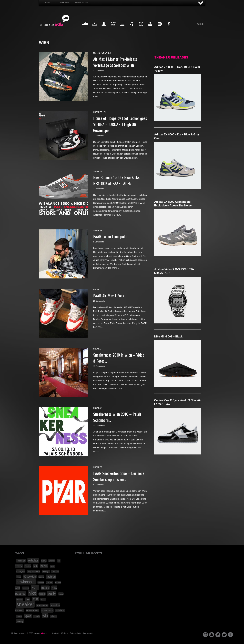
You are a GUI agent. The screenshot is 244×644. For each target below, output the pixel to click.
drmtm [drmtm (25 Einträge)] (55, 571)
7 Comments (98, 136)
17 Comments (99, 366)
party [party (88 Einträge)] (52, 593)
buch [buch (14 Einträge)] (52, 566)
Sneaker (85, 28)
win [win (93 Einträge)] (45, 616)
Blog (48, 3)
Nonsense (169, 28)
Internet (123, 28)
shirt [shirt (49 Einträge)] (35, 599)
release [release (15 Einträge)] (19, 599)
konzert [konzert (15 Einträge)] (26, 588)
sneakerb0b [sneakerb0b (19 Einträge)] (42, 605)
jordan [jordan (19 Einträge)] (49, 582)
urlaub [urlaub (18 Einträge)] (37, 616)
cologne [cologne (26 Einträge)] (21, 571)
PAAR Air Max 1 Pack (109, 296)
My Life (104, 28)
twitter (224, 635)
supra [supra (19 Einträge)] (19, 616)
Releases (65, 3)
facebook (218, 635)
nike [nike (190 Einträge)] (32, 593)
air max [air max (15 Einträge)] (52, 561)
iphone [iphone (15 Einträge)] (41, 582)
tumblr (230, 635)
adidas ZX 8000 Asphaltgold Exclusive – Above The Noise (173, 204)
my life (97, 53)
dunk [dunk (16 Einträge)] (19, 577)
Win (113, 28)
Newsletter (82, 3)
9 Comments (98, 485)
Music (132, 28)
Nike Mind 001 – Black (168, 337)
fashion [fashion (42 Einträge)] (51, 577)
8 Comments (98, 242)
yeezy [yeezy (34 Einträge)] (20, 621)
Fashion (95, 28)
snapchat (212, 635)
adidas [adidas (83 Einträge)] (33, 560)
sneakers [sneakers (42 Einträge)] (47, 610)
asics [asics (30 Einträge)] (28, 566)
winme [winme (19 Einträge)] (54, 616)
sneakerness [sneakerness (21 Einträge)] (32, 611)
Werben (64, 633)
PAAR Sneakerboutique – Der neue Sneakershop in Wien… (119, 476)
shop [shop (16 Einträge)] (43, 599)
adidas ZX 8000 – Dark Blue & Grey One (177, 136)
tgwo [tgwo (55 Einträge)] (28, 616)
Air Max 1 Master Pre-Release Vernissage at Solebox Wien (115, 62)
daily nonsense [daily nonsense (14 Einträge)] (34, 571)
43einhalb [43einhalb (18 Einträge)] (21, 561)
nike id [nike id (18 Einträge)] (42, 594)
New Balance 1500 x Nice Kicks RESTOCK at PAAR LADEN (116, 180)
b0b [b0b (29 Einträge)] (35, 566)
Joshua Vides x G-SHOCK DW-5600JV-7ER (174, 271)
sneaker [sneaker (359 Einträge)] (25, 604)
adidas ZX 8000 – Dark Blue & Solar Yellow (177, 69)
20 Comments (99, 301)
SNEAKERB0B (54, 21)
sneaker (106, 53)
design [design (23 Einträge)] (46, 571)
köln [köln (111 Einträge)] (35, 587)
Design (141, 28)
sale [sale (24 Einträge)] (28, 599)
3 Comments (98, 70)
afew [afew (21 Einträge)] (44, 561)
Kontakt (55, 633)
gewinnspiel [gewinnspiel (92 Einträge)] (26, 582)
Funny (160, 28)
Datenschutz (75, 633)
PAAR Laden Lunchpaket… (112, 236)
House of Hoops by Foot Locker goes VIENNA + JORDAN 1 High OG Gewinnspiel (120, 124)
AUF (201, 3)
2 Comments (98, 189)
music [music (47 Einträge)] (45, 588)
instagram (205, 635)
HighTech (150, 28)
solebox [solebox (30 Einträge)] (60, 611)
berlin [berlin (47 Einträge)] (44, 566)
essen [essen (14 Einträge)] (41, 577)
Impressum (88, 633)
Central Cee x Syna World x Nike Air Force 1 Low (178, 402)
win (105, 112)
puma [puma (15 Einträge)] (61, 594)
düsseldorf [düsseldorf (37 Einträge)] (30, 577)
